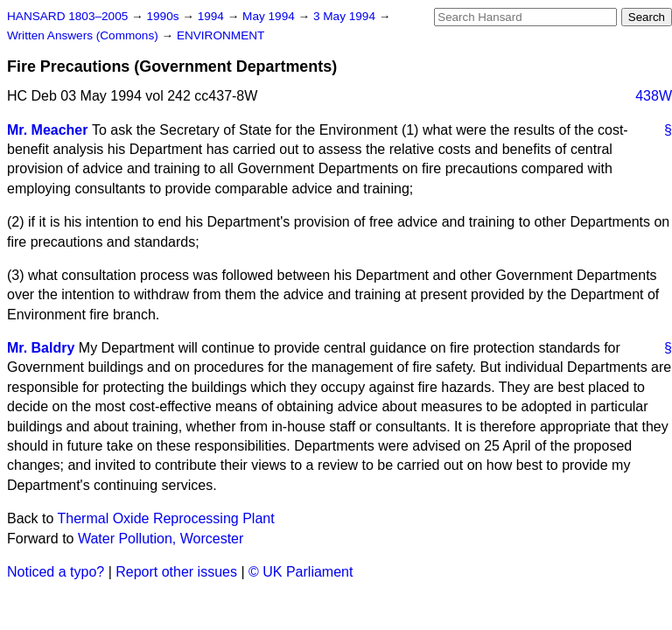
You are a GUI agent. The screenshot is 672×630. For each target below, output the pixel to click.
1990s (164, 16)
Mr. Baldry (41, 348)
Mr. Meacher (47, 130)
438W (654, 96)
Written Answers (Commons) (84, 35)
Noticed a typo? (56, 572)
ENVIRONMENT (220, 35)
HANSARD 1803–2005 (67, 16)
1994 (213, 16)
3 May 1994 (346, 16)
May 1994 (270, 16)
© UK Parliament (301, 572)
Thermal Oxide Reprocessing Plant (166, 518)
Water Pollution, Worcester (161, 539)
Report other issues (176, 572)
